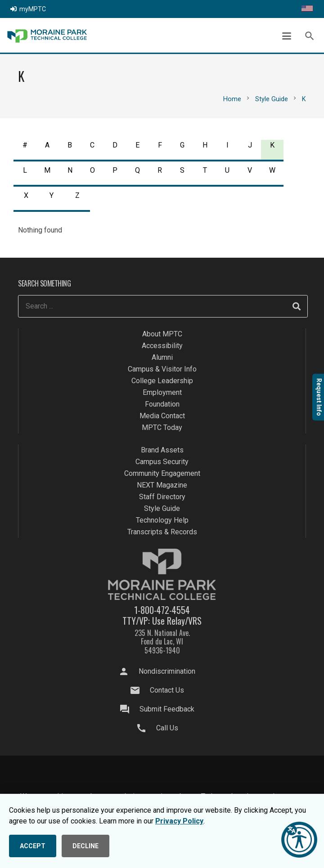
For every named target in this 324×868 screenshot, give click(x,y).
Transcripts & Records (162, 532)
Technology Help (162, 520)
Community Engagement (162, 473)
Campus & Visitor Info (162, 369)
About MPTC (162, 334)
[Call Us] (145, 728)
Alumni (162, 357)
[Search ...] (163, 306)
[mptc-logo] (47, 36)
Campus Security (162, 462)
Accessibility (162, 346)
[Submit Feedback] (129, 709)
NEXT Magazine (162, 485)
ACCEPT (33, 846)
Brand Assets (162, 450)
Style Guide (162, 508)
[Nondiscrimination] (128, 671)
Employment (162, 392)
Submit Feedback (167, 709)
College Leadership (162, 381)
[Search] (297, 306)
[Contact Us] (139, 690)
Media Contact (162, 416)
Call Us (167, 728)
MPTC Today (162, 427)
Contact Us (167, 690)
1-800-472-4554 (162, 610)
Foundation (162, 404)
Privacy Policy (179, 821)
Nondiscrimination (167, 671)
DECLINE (85, 846)
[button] (287, 36)
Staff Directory (162, 497)
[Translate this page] (307, 9)
